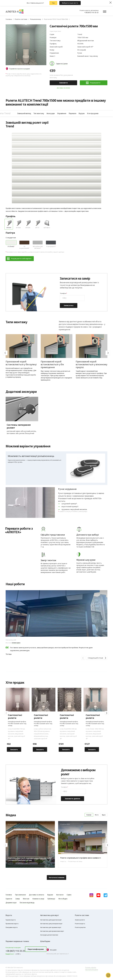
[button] (108, 353)
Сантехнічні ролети (93, 717)
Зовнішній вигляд (24, 113)
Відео (104, 815)
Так (53, 3)
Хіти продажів (93, 113)
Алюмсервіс (16, 643)
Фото (97, 815)
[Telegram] (105, 895)
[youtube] (98, 895)
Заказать (14, 749)
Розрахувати (93, 83)
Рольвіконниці (36, 19)
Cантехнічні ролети (15, 717)
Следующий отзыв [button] (95, 658)
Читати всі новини (56, 877)
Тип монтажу (39, 113)
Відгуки (82, 113)
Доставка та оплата (63, 88)
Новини (89, 815)
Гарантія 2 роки (62, 64)
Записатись (69, 305)
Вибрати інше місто (70, 3)
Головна (9, 19)
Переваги (73, 113)
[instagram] (91, 895)
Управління (62, 113)
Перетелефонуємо (36, 949)
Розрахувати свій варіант (19, 259)
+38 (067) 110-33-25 (91, 12)
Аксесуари (51, 113)
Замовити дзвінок (73, 799)
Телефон (63, 293)
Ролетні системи (21, 19)
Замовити (63, 83)
